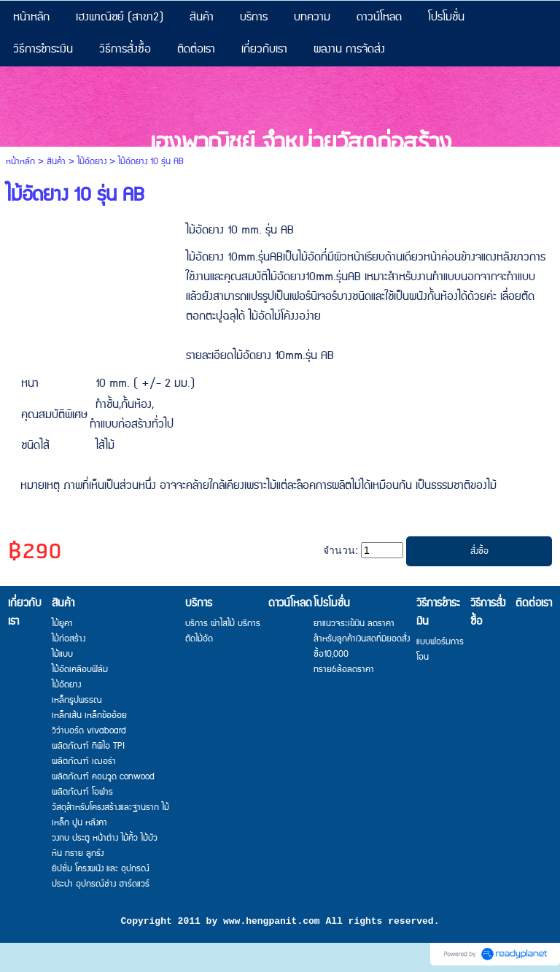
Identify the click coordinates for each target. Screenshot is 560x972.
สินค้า (56, 162)
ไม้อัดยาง (92, 162)
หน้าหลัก (20, 162)
